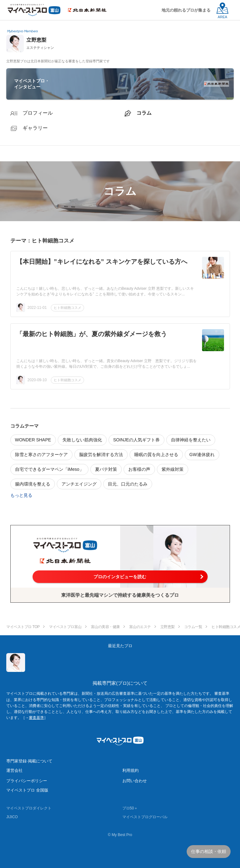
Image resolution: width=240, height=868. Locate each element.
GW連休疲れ (202, 455)
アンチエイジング (79, 484)
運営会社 (14, 770)
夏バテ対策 (106, 469)
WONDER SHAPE (33, 440)
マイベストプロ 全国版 (27, 790)
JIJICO (12, 817)
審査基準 (36, 718)
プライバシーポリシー (27, 781)
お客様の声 (139, 469)
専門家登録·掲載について (29, 761)
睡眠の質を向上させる (156, 455)
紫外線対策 (173, 469)
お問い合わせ (135, 781)
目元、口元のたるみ (128, 484)
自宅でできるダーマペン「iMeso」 (49, 469)
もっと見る (21, 495)
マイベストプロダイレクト (29, 808)
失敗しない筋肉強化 (82, 440)
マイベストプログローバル (145, 817)
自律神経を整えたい (191, 440)
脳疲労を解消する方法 (101, 455)
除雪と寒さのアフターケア (41, 455)
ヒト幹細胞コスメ (67, 308)
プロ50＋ (130, 808)
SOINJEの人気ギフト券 (137, 440)
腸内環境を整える (33, 484)
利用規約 (131, 770)
